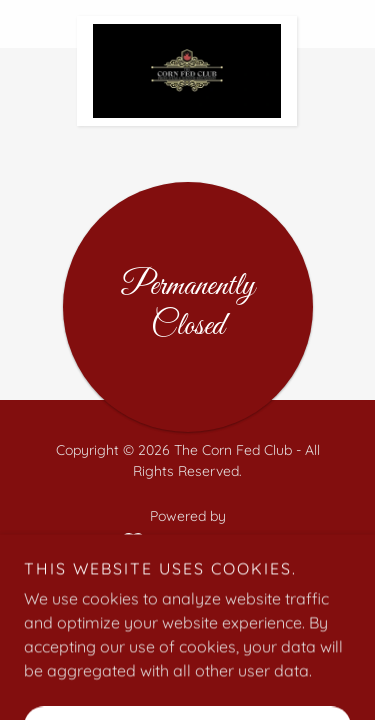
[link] (187, 24)
